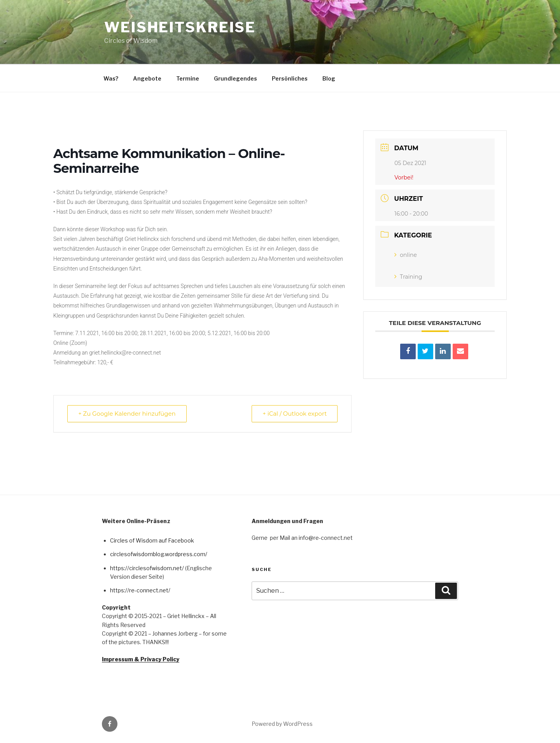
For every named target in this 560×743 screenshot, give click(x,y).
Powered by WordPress (282, 724)
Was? (111, 78)
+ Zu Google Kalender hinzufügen (128, 414)
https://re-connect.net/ (140, 590)
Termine (188, 78)
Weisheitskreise (180, 27)
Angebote (147, 78)
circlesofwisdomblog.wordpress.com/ (159, 554)
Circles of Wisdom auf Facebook (152, 540)
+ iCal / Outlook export (294, 414)
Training (408, 277)
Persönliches (290, 78)
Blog (329, 78)
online (406, 255)
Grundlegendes (235, 78)
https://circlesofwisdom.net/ (147, 568)
